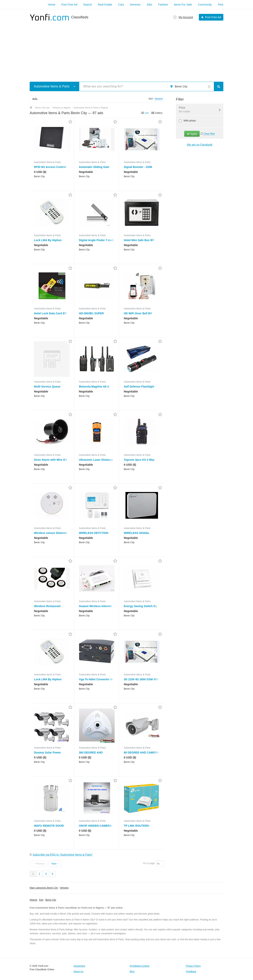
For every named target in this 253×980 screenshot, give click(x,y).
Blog (132, 971)
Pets (221, 5)
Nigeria (33, 900)
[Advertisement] (126, 49)
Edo (41, 900)
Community (205, 5)
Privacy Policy (193, 966)
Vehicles (64, 888)
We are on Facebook (200, 145)
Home (51, 5)
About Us (78, 971)
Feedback (191, 971)
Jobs (149, 5)
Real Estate (105, 5)
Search (88, 5)
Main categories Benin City (44, 888)
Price (197, 110)
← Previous (39, 864)
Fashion (163, 5)
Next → (55, 864)
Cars (121, 5)
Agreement (79, 966)
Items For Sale (183, 5)
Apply (192, 134)
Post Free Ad (69, 5)
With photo (189, 121)
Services (135, 5)
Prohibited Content (139, 966)
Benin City (51, 900)
